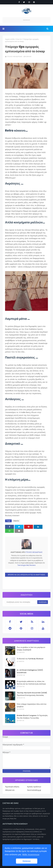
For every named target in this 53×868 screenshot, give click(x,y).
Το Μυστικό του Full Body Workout (30, 659)
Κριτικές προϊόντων (34, 787)
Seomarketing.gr (34, 790)
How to (19, 39)
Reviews (33, 565)
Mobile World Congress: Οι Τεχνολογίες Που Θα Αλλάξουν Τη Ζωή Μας (32, 717)
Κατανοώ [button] (27, 861)
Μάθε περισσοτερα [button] (31, 855)
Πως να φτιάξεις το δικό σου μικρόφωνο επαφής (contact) (31, 649)
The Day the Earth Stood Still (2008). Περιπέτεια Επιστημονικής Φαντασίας (32, 694)
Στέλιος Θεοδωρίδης (14, 57)
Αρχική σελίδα (10, 39)
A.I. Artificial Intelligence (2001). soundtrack (30, 671)
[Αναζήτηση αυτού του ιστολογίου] (21, 602)
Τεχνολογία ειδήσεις (12, 787)
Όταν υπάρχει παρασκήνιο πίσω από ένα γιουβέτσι (32, 705)
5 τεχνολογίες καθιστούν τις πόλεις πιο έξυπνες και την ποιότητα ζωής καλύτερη (31, 683)
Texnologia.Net (23, 565)
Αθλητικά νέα (10, 790)
